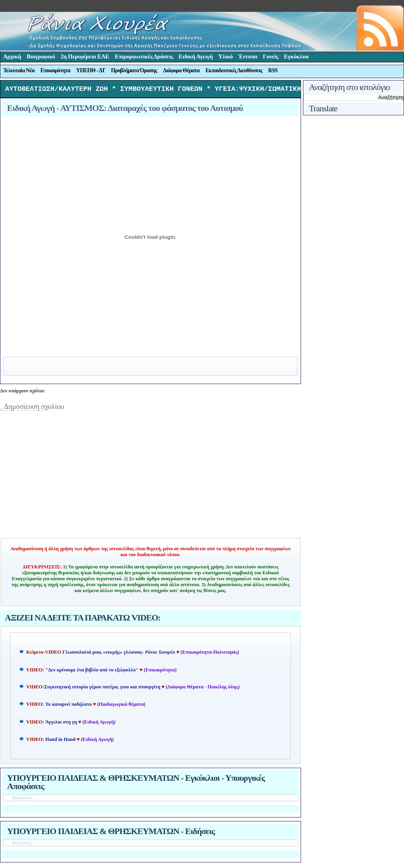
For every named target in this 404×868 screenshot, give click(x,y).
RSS (273, 70)
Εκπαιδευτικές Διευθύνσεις (234, 70)
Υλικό (225, 56)
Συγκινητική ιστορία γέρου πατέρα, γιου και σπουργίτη (103, 689)
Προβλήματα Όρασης (134, 70)
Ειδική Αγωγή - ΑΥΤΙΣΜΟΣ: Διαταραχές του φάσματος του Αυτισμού (125, 110)
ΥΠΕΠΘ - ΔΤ (91, 70)
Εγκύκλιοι (296, 56)
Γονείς (270, 56)
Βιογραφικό (41, 56)
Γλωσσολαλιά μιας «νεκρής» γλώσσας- (119, 654)
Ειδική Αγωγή (196, 56)
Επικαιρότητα (55, 70)
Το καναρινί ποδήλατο (69, 706)
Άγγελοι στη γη (62, 724)
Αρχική (12, 56)
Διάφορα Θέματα (181, 70)
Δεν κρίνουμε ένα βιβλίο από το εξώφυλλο (92, 672)
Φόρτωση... (23, 800)
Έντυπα (248, 56)
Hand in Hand (60, 741)
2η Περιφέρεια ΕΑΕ (85, 56)
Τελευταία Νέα (19, 70)
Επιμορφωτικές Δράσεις (144, 56)
